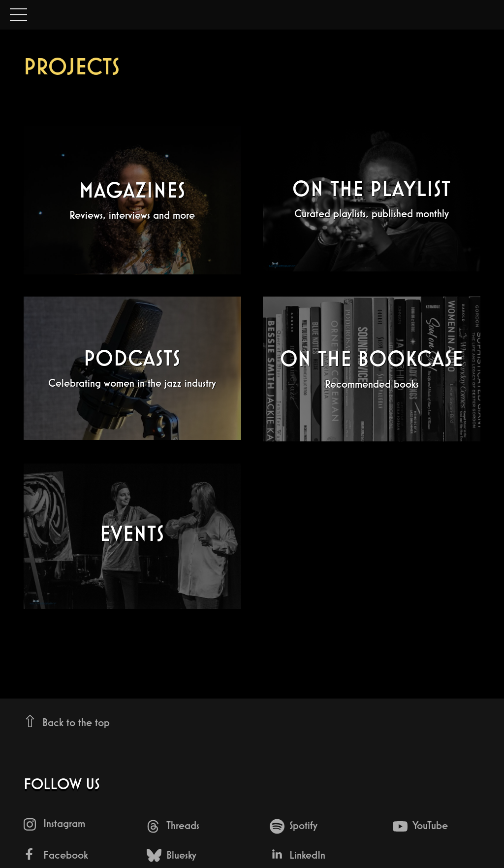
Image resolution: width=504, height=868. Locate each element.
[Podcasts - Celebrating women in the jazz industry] (132, 368)
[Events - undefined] (132, 536)
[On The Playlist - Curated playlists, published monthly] (372, 199)
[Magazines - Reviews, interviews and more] (132, 200)
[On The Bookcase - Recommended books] (372, 369)
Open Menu (18, 16)
